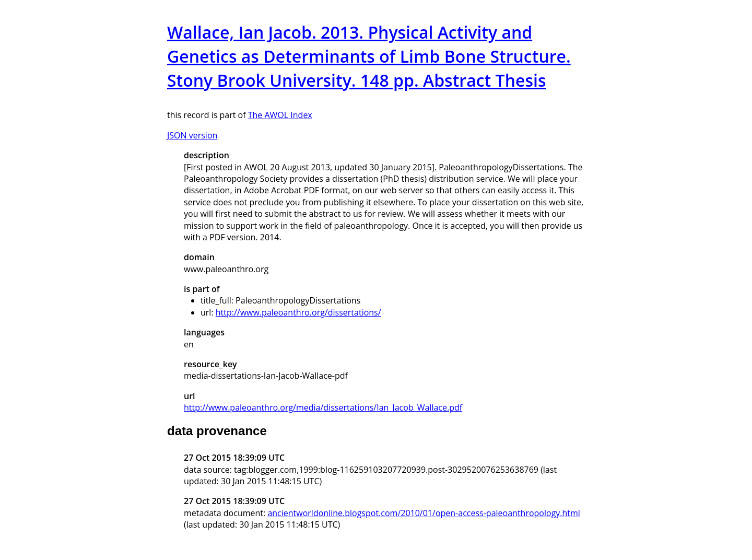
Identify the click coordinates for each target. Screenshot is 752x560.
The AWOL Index (280, 115)
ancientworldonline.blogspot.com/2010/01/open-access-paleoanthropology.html (424, 513)
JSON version (192, 135)
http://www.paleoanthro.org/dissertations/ (298, 312)
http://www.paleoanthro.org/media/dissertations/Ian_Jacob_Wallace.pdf (323, 407)
